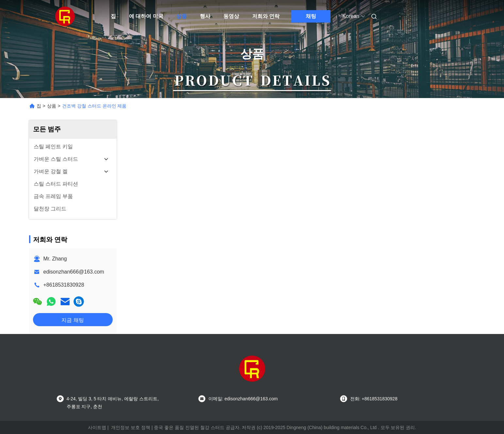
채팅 (311, 16)
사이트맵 (97, 427)
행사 (205, 16)
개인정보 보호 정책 (131, 427)
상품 (182, 16)
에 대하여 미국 (146, 16)
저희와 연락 (266, 16)
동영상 (231, 16)
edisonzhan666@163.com (74, 272)
